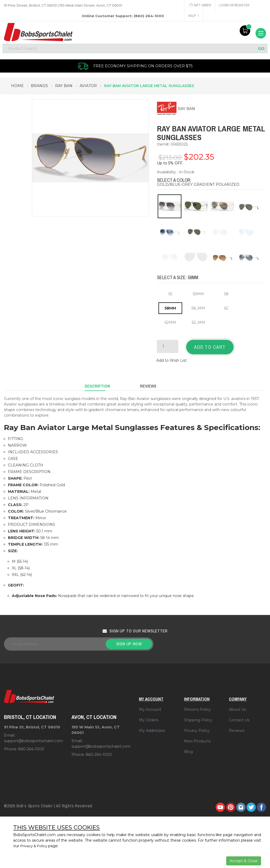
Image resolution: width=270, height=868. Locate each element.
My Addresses (152, 728)
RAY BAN (186, 110)
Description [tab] (97, 384)
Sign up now (129, 641)
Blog (188, 749)
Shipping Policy (198, 717)
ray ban (64, 87)
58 (226, 295)
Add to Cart (210, 348)
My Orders (149, 717)
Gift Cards (201, 5)
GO (261, 49)
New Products (197, 738)
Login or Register (235, 5)
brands (39, 87)
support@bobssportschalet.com (33, 738)
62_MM (198, 323)
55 (170, 295)
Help (194, 16)
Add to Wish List (172, 360)
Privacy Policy (197, 728)
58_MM (198, 309)
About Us (237, 707)
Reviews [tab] (148, 384)
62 (226, 309)
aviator (88, 87)
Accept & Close (244, 861)
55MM (198, 295)
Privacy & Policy (35, 846)
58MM (170, 309)
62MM (170, 323)
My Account (150, 707)
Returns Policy (197, 707)
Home (17, 87)
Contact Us (239, 717)
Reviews (237, 728)
